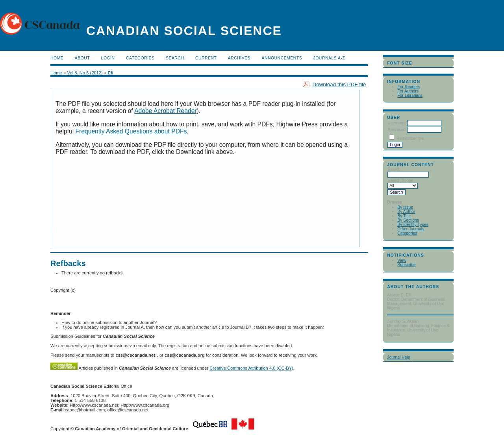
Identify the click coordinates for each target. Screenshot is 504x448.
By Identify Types (413, 225)
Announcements (282, 58)
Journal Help (398, 357)
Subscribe (406, 265)
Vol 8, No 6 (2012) (85, 73)
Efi (111, 73)
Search (175, 58)
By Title (404, 216)
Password (397, 130)
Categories (407, 233)
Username (397, 123)
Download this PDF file (339, 84)
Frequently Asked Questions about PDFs (131, 131)
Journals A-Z (329, 58)
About (82, 58)
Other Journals (411, 229)
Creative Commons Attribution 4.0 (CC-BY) (251, 368)
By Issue (405, 207)
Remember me (410, 138)
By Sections (408, 220)
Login (108, 58)
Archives (239, 58)
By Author (406, 212)
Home (57, 58)
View (402, 260)
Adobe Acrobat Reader (165, 111)
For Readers (409, 87)
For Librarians (410, 95)
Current (206, 58)
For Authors (408, 91)
